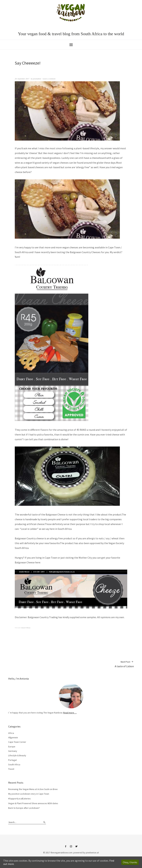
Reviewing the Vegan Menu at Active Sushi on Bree (33, 789)
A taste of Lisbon (124, 664)
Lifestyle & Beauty (26, 628)
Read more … (70, 713)
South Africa (14, 764)
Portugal (12, 760)
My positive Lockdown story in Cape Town (29, 794)
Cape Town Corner (17, 742)
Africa (11, 733)
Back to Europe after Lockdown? (24, 808)
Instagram (71, 848)
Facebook (66, 848)
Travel (11, 769)
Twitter (76, 848)
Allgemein (13, 737)
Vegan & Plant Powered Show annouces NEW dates (33, 803)
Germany (13, 751)
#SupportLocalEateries (19, 799)
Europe (12, 747)
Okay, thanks (130, 862)
